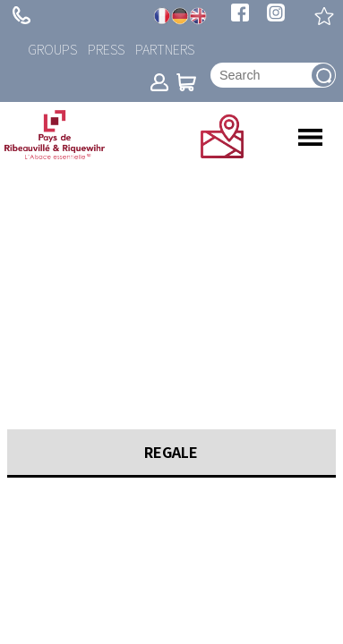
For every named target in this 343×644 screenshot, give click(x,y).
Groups (52, 49)
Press (106, 49)
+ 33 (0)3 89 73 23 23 (21, 15)
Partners (165, 49)
